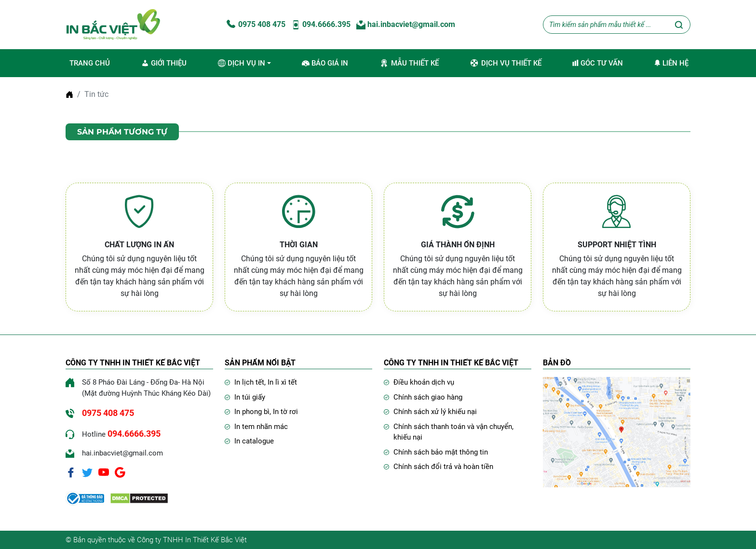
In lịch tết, (251, 382)
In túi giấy (250, 397)
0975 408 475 (255, 24)
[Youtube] (104, 472)
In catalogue (254, 441)
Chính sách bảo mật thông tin (441, 452)
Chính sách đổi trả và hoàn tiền (443, 467)
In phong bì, (254, 412)
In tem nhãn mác (261, 427)
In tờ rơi (285, 412)
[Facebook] (71, 472)
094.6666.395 (321, 24)
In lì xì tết (282, 382)
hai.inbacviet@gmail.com (406, 24)
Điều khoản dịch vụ (424, 382)
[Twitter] (87, 472)
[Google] (120, 472)
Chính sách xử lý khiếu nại (435, 412)
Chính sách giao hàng (428, 397)
